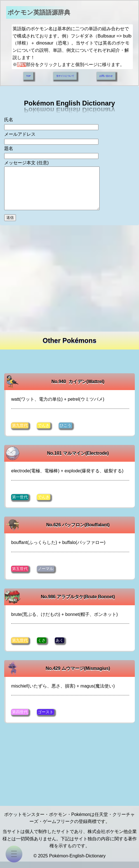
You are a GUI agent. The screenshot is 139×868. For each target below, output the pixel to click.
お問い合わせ (106, 74)
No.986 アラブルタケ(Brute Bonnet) (78, 603)
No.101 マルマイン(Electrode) (78, 460)
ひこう (65, 432)
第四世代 (20, 718)
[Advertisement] (69, 277)
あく (60, 647)
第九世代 (20, 432)
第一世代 (20, 504)
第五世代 (20, 575)
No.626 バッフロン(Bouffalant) (78, 532)
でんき (44, 432)
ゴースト (46, 718)
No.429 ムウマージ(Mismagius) (78, 675)
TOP (28, 74)
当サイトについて (65, 74)
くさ (42, 647)
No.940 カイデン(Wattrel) (78, 389)
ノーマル (46, 575)
